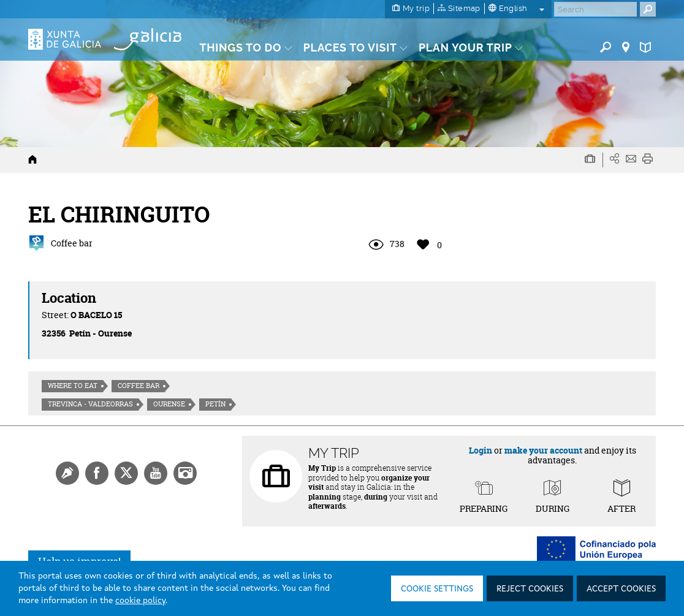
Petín (215, 404)
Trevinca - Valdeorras (90, 404)
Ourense (169, 404)
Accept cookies (621, 589)
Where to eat (73, 386)
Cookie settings (437, 589)
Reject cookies (530, 589)
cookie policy (140, 601)
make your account (543, 450)
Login (481, 450)
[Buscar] (595, 9)
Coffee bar (139, 386)
